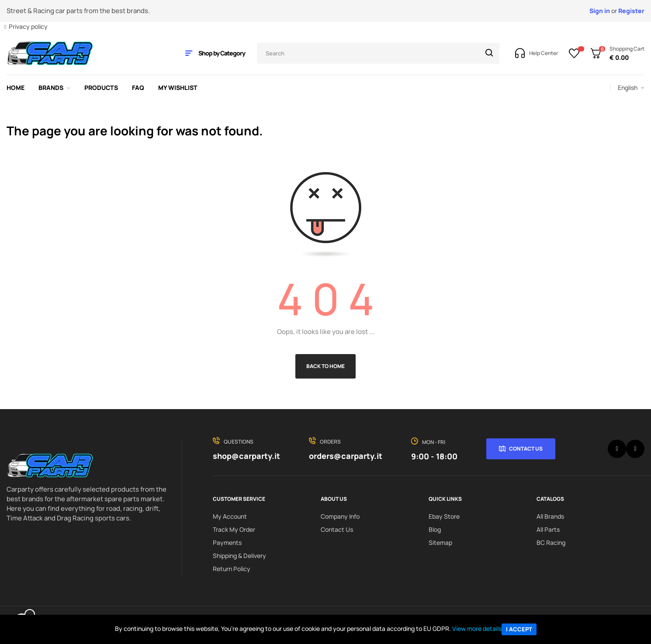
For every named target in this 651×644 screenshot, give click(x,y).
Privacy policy (28, 26)
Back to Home (325, 366)
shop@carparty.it (246, 456)
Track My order (234, 529)
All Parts (548, 529)
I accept (519, 629)
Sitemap (440, 542)
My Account (230, 516)
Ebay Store (444, 516)
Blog (435, 529)
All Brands (550, 516)
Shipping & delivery (239, 556)
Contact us (337, 529)
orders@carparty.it (346, 456)
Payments (227, 542)
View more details (477, 629)
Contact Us (526, 449)
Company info (340, 516)
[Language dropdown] (631, 88)
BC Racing (551, 542)
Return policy (232, 569)
